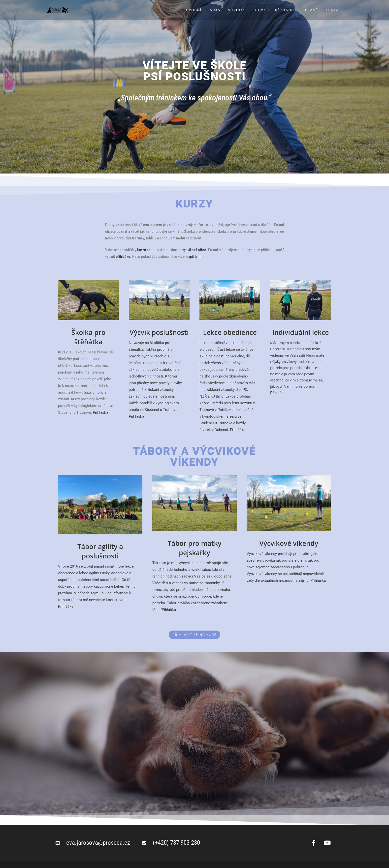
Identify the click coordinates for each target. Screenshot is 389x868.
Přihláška (100, 412)
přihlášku (123, 257)
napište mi (194, 257)
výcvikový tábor (194, 250)
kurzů (142, 250)
